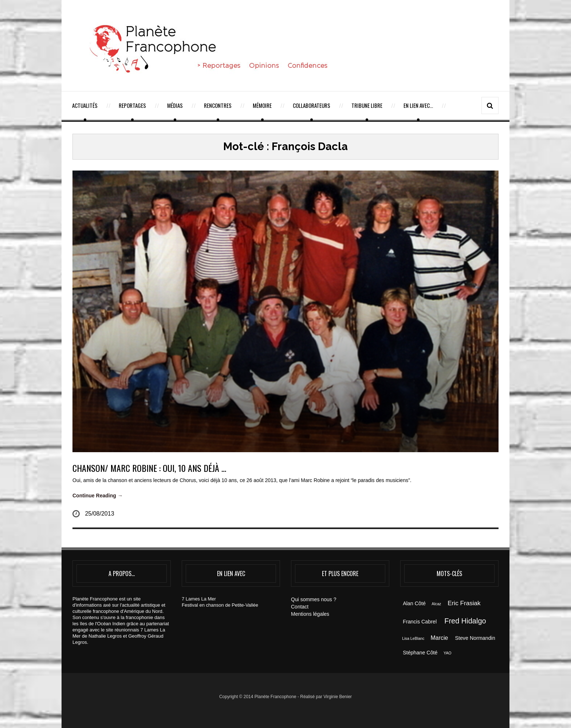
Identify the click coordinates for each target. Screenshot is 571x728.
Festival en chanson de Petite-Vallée (220, 605)
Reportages (132, 105)
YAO (448, 653)
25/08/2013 (99, 514)
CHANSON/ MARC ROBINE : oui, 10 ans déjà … (149, 468)
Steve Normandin (475, 638)
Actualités (85, 105)
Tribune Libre (367, 105)
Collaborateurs (312, 105)
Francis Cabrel (420, 622)
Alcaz (436, 604)
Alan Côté (414, 603)
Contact (300, 607)
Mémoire (262, 105)
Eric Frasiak (464, 603)
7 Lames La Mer (199, 599)
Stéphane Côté (420, 653)
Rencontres (218, 105)
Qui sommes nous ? (314, 599)
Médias (175, 105)
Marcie (440, 638)
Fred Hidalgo (465, 621)
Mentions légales (310, 614)
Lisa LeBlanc (413, 638)
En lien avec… (418, 105)
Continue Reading (98, 496)
